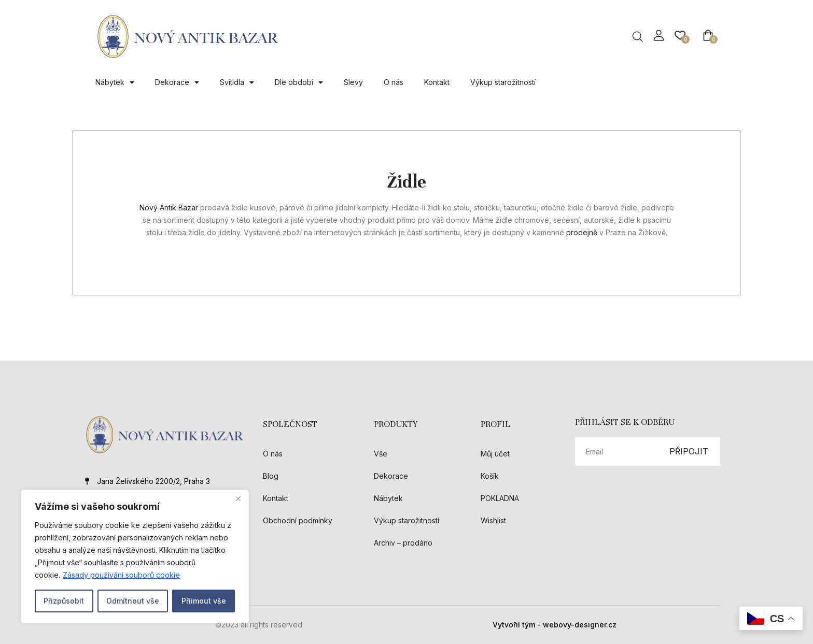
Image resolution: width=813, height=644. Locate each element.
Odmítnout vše (133, 601)
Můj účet (495, 454)
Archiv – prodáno (403, 543)
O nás (394, 82)
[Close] (238, 498)
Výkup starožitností (503, 82)
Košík (490, 476)
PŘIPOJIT (689, 451)
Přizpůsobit (64, 601)
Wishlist (493, 520)
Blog (271, 476)
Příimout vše (204, 601)
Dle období (299, 82)
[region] (135, 556)
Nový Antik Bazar (170, 207)
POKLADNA (500, 498)
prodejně (582, 232)
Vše (381, 454)
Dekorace (177, 82)
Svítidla (237, 82)
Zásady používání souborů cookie (121, 575)
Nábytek (115, 82)
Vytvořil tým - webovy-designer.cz (555, 625)
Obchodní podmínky (298, 520)
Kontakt (437, 82)
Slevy (353, 82)
